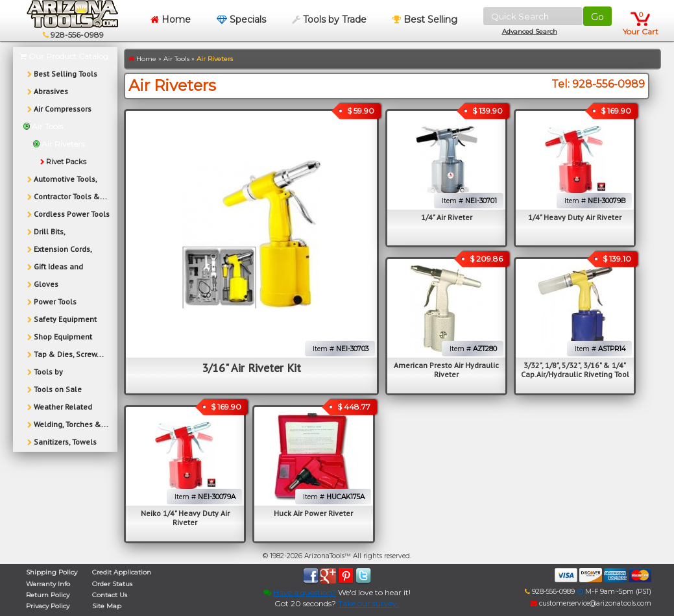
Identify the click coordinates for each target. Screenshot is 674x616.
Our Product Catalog (64, 56)
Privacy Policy (48, 606)
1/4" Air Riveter (447, 217)
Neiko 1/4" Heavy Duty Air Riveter (185, 518)
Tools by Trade (329, 19)
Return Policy (48, 595)
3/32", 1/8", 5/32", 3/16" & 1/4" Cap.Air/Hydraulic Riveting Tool (575, 370)
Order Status (112, 584)
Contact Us (110, 595)
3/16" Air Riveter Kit (251, 368)
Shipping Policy (52, 572)
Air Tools (176, 59)
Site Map (107, 606)
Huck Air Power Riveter (313, 513)
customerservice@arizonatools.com (591, 603)
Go (597, 17)
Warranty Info (48, 584)
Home (171, 19)
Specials (241, 19)
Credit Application (122, 572)
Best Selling (425, 19)
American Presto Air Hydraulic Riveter (446, 370)
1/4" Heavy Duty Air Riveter (575, 217)
